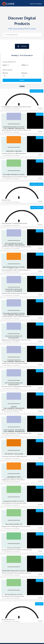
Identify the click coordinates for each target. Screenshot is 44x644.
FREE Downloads (15, 29)
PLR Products (30, 29)
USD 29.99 (40, 441)
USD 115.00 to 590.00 (37, 207)
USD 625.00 (39, 604)
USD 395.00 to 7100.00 (36, 91)
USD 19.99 (40, 138)
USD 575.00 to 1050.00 (36, 184)
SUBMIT (22, 80)
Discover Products (36, 4)
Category (22, 46)
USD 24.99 (40, 114)
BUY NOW (40, 108)
